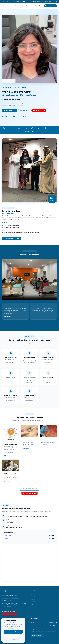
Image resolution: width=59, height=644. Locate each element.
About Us (12, 6)
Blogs (23, 6)
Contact (41, 6)
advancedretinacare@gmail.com (10, 611)
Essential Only (14, 635)
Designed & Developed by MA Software (48, 642)
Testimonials (29, 6)
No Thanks (14, 639)
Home (7, 6)
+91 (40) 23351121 (16, 2)
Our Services (24, 110)
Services (17, 6)
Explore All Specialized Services (29, 489)
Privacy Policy (26, 642)
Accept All (14, 631)
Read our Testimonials (29, 324)
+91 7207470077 (6, 2)
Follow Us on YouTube (29, 493)
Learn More (12, 627)
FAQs (36, 6)
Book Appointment (50, 6)
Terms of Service (34, 642)
